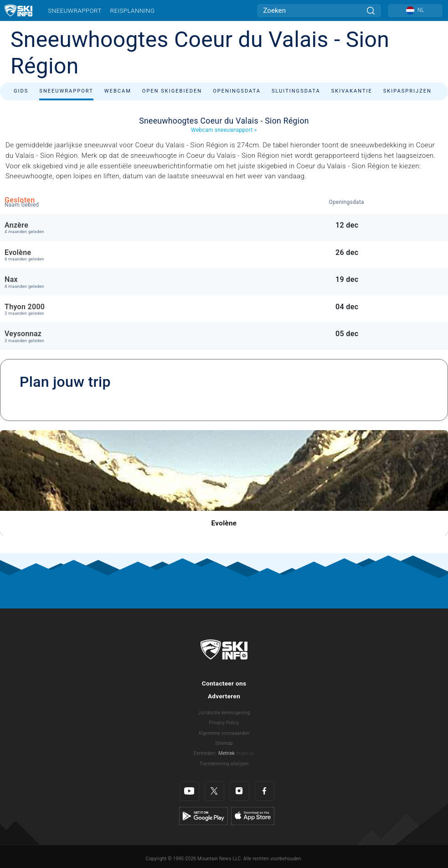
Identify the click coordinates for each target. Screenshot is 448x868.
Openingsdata (237, 91)
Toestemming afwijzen (224, 764)
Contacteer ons (224, 683)
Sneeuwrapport (75, 10)
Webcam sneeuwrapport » (224, 130)
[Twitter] (214, 791)
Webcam (118, 91)
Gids (21, 91)
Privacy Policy (224, 723)
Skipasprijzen (407, 91)
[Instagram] (239, 791)
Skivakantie (352, 91)
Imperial (245, 753)
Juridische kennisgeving (224, 713)
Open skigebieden (172, 91)
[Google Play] (203, 816)
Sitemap (224, 743)
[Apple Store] (253, 816)
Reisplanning (133, 10)
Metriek (227, 753)
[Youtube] (189, 791)
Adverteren (224, 696)
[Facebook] (265, 791)
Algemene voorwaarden (224, 733)
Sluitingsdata (296, 91)
